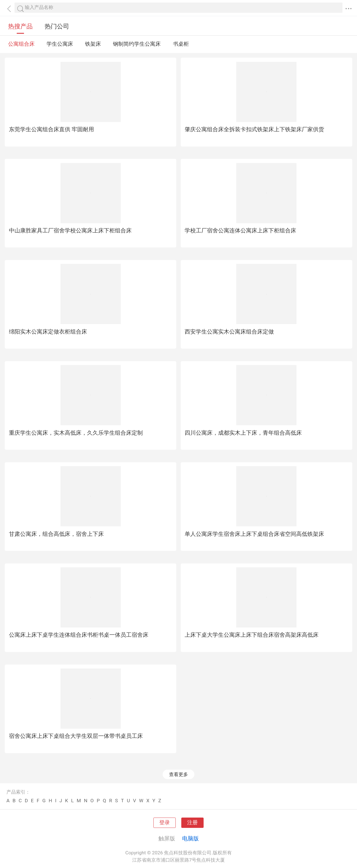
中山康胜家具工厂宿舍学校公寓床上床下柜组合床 (70, 230)
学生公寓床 (60, 44)
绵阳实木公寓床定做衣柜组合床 (48, 332)
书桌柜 (181, 44)
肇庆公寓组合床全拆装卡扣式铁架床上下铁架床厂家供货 (254, 129)
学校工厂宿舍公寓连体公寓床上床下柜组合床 (240, 230)
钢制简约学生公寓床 (137, 44)
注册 (192, 823)
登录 (165, 823)
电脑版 (190, 838)
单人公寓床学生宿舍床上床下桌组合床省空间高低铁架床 (254, 534)
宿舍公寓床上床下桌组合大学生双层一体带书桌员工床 (76, 736)
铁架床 (93, 44)
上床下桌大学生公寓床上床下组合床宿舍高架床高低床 (252, 635)
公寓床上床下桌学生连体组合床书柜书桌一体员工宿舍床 (79, 635)
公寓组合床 (21, 44)
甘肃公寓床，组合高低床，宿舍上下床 (56, 534)
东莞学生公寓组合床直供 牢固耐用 (51, 129)
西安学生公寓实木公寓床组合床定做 (229, 332)
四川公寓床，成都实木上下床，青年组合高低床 (243, 433)
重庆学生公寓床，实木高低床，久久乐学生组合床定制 (76, 433)
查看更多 (178, 774)
